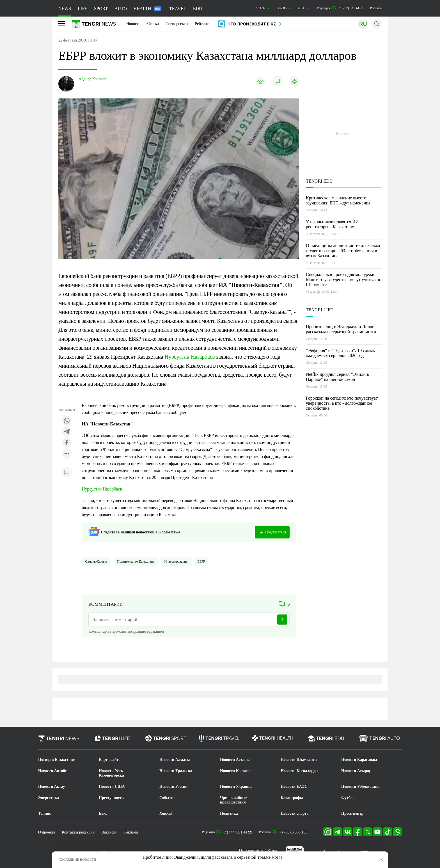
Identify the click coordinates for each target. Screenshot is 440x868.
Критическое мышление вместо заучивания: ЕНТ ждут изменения (338, 200)
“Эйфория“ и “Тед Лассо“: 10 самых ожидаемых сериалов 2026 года (340, 353)
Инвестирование (176, 561)
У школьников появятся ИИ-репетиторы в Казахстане (333, 224)
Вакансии (109, 832)
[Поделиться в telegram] (67, 432)
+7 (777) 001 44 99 (237, 832)
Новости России (173, 787)
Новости (133, 24)
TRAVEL (178, 9)
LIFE (82, 9)
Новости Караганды (359, 760)
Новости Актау (51, 787)
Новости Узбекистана (360, 787)
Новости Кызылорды (300, 771)
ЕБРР (201, 561)
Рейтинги (203, 24)
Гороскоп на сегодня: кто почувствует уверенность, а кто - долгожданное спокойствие (342, 403)
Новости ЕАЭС (294, 787)
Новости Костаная (236, 771)
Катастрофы (292, 798)
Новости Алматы (175, 760)
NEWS (65, 9)
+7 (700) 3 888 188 (292, 832)
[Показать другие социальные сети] (67, 454)
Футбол (348, 798)
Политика (229, 813)
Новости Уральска (176, 771)
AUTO (121, 9)
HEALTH (147, 9)
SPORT (101, 9)
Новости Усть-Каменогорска (112, 773)
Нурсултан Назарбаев (190, 357)
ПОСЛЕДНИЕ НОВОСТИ (77, 860)
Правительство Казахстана (136, 561)
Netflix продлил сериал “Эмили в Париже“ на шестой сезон (337, 377)
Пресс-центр (352, 813)
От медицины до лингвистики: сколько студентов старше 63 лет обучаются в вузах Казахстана (343, 251)
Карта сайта (110, 760)
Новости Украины (236, 787)
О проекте (47, 832)
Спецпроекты (177, 24)
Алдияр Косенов (92, 79)
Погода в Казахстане (56, 760)
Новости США (112, 787)
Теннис (44, 813)
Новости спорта (295, 813)
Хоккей (166, 813)
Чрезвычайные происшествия (234, 800)
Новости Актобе (52, 771)
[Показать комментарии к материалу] (67, 472)
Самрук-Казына (96, 561)
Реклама (376, 8)
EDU (198, 9)
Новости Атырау (356, 771)
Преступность (111, 798)
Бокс (103, 813)
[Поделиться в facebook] (67, 443)
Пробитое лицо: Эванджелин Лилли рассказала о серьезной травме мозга (341, 329)
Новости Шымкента (299, 760)
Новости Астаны (235, 760)
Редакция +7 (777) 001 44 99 (340, 8)
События (168, 798)
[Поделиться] (294, 82)
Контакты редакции (78, 832)
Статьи (153, 24)
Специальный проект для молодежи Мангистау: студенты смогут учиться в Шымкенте (343, 279)
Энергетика (49, 798)
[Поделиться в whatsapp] (67, 421)
